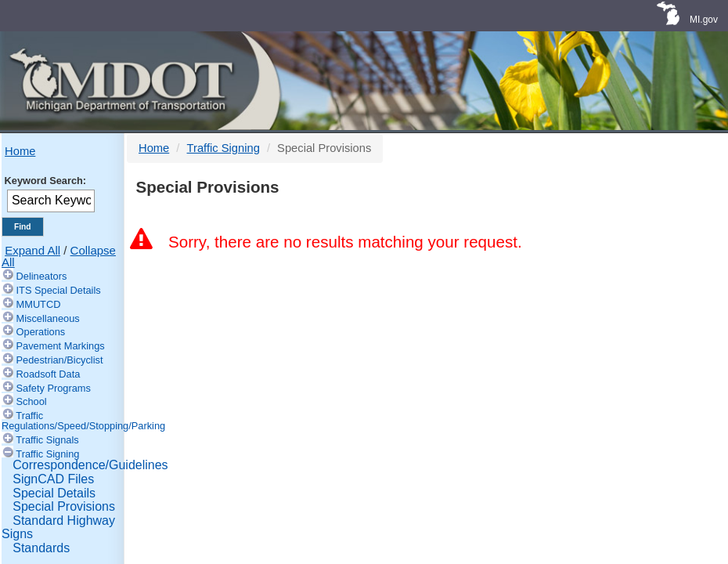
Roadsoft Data (49, 374)
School (32, 401)
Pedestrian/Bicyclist (60, 360)
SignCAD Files (53, 479)
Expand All (32, 250)
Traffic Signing (47, 454)
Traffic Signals (47, 440)
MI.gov (704, 20)
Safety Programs (54, 388)
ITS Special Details (59, 290)
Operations (41, 332)
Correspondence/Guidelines (90, 465)
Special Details (54, 493)
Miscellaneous (48, 318)
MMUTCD (39, 304)
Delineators (42, 276)
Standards (41, 548)
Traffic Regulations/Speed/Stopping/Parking (83, 421)
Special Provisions (64, 506)
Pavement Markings (61, 346)
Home (20, 151)
